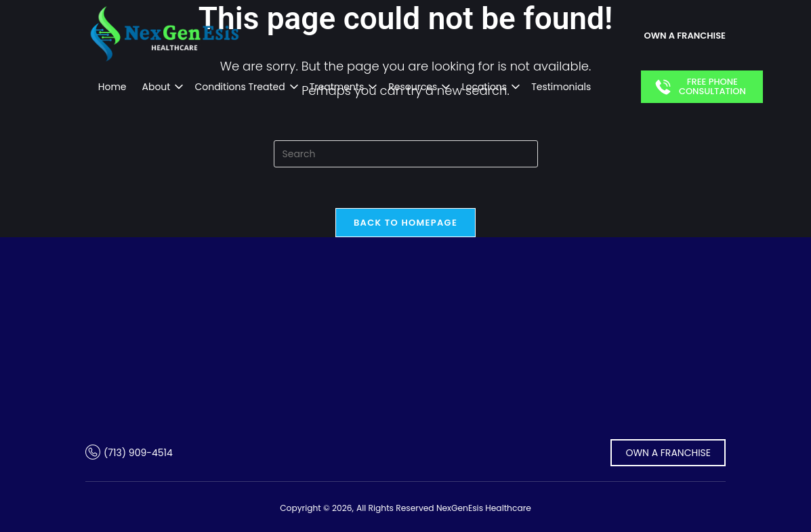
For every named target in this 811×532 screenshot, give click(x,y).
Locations (484, 87)
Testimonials (561, 87)
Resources (413, 87)
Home (112, 87)
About (157, 87)
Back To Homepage (405, 223)
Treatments (337, 87)
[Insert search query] (406, 154)
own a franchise (685, 36)
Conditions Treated (240, 87)
